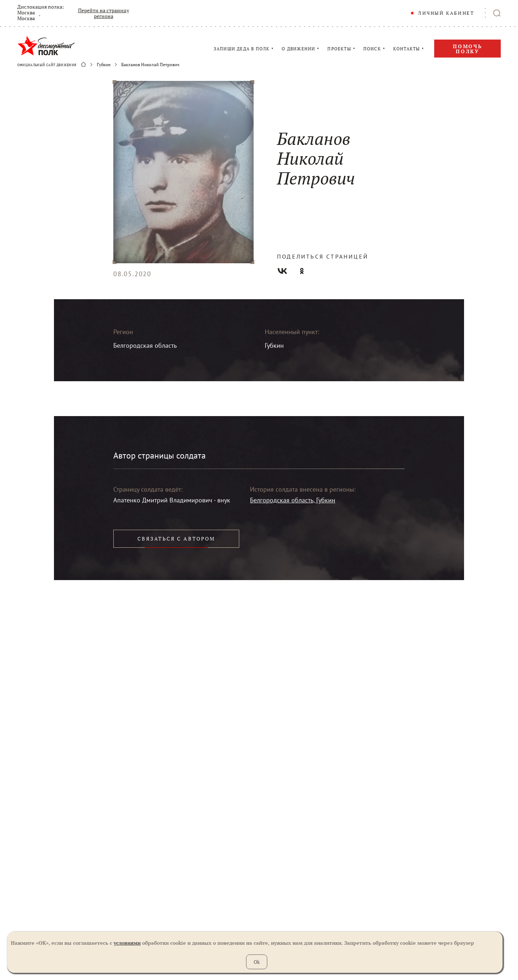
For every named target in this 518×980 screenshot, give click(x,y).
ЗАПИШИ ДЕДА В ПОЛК (242, 49)
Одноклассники (302, 271)
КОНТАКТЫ (407, 49)
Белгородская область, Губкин (293, 500)
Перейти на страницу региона (104, 13)
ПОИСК (372, 49)
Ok (257, 962)
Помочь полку (468, 49)
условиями (127, 943)
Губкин (104, 65)
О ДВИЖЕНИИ (298, 49)
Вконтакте (282, 271)
